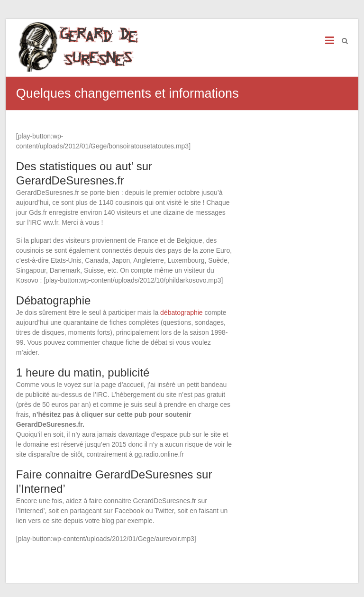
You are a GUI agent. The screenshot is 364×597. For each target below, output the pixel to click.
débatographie (182, 312)
